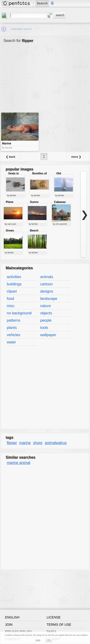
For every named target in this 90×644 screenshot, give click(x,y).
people (46, 320)
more (38, 640)
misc (11, 306)
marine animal (18, 463)
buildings (14, 284)
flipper (12, 443)
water (11, 342)
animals (47, 277)
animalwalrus (56, 443)
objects (46, 313)
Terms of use (59, 625)
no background (19, 313)
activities (14, 277)
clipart (12, 291)
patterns (14, 320)
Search (42, 3)
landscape (49, 299)
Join (9, 625)
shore (38, 443)
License (54, 617)
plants (12, 328)
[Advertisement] (31, 81)
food (10, 299)
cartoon (46, 284)
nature (45, 306)
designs (47, 291)
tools (44, 328)
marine (25, 443)
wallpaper (48, 335)
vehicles (14, 335)
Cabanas (60, 202)
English (12, 617)
